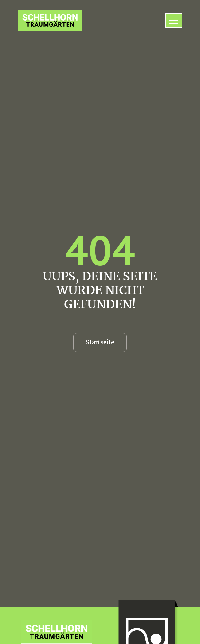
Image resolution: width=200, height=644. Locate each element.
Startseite (100, 343)
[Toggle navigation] (174, 21)
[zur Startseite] (50, 20)
